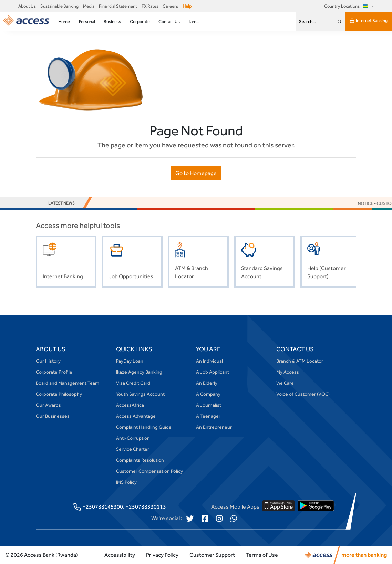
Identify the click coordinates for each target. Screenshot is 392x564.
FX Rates (150, 6)
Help (187, 6)
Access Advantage (136, 416)
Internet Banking (369, 21)
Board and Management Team (68, 383)
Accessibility (120, 555)
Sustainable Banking (59, 6)
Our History (48, 361)
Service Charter (133, 449)
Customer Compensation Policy (149, 471)
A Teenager (208, 416)
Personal (87, 22)
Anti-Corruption (133, 438)
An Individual (209, 361)
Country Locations (347, 6)
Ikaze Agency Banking (139, 372)
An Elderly (207, 383)
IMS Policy (126, 482)
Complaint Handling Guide (144, 427)
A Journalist (209, 405)
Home (64, 22)
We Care (285, 383)
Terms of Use (262, 555)
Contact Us (169, 22)
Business (112, 22)
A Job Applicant (213, 372)
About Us (27, 6)
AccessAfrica (130, 405)
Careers (170, 6)
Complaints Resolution (140, 460)
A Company (208, 394)
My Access (288, 372)
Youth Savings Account (140, 394)
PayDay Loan (130, 361)
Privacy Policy (162, 555)
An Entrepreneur (214, 427)
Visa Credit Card (133, 383)
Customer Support (212, 555)
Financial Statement (118, 6)
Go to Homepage (196, 173)
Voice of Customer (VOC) (303, 394)
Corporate (140, 22)
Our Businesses (53, 416)
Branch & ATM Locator (300, 361)
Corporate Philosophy (59, 394)
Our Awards (48, 405)
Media (89, 6)
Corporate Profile (54, 372)
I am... (194, 22)
